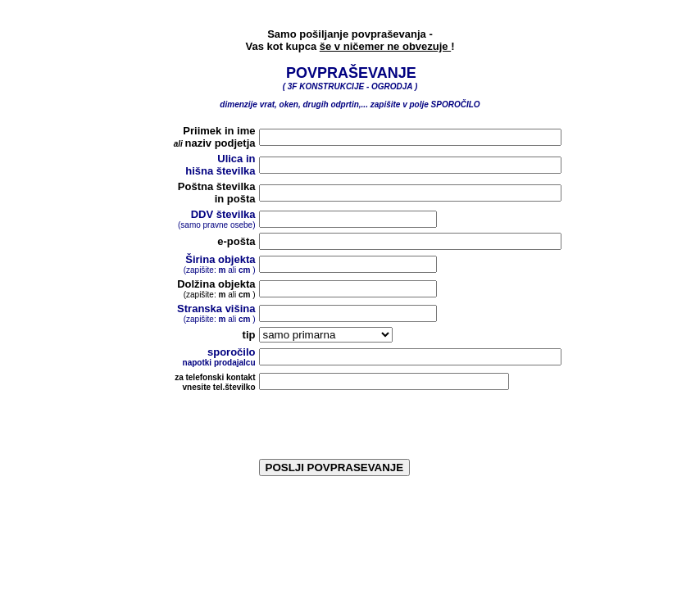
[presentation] (384, 427)
